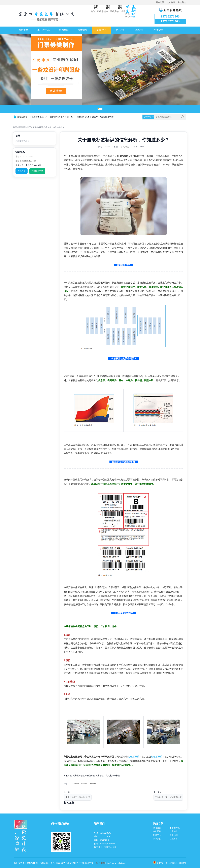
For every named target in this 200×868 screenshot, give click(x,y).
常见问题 (22, 127)
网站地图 (160, 2)
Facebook (75, 784)
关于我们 (121, 30)
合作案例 (64, 30)
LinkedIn (92, 784)
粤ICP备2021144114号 (176, 863)
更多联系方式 (37, 171)
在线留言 (182, 2)
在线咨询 (22, 171)
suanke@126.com (107, 844)
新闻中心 (102, 30)
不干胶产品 (44, 30)
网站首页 (23, 30)
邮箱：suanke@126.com (26, 161)
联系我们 (139, 30)
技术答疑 (171, 2)
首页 (15, 127)
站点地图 (101, 863)
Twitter (84, 784)
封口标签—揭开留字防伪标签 (168, 797)
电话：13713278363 (24, 157)
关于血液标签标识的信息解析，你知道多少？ (46, 127)
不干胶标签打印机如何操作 (78, 797)
